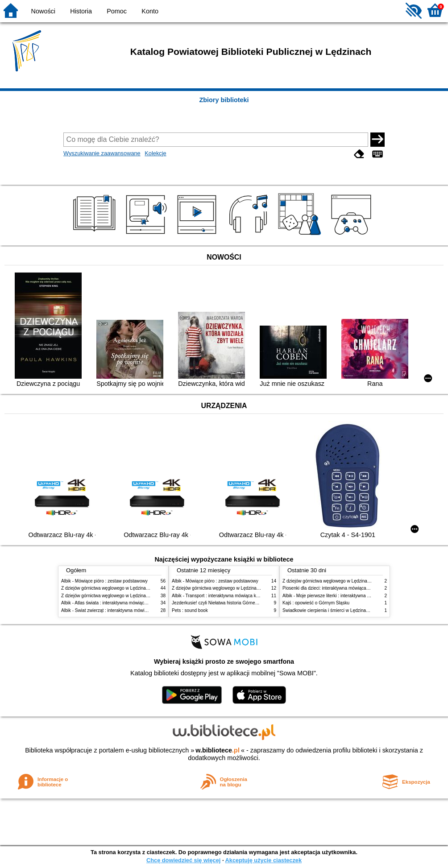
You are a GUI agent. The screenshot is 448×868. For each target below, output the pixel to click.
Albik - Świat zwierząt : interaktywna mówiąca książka (114, 610)
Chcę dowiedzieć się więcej (183, 860)
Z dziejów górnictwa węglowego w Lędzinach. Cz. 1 (112, 596)
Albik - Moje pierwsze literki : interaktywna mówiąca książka (342, 596)
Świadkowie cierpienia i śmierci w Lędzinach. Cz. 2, (334, 610)
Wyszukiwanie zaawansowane (102, 153)
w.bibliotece (218, 750)
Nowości (43, 11)
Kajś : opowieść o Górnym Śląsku (316, 603)
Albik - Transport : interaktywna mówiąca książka (220, 596)
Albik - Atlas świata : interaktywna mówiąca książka (112, 603)
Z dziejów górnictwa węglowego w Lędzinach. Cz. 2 (112, 588)
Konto (150, 11)
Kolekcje (155, 153)
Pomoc (117, 11)
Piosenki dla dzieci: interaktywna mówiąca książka (332, 588)
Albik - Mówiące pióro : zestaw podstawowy (104, 581)
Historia (81, 11)
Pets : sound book (190, 610)
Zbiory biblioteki (224, 100)
